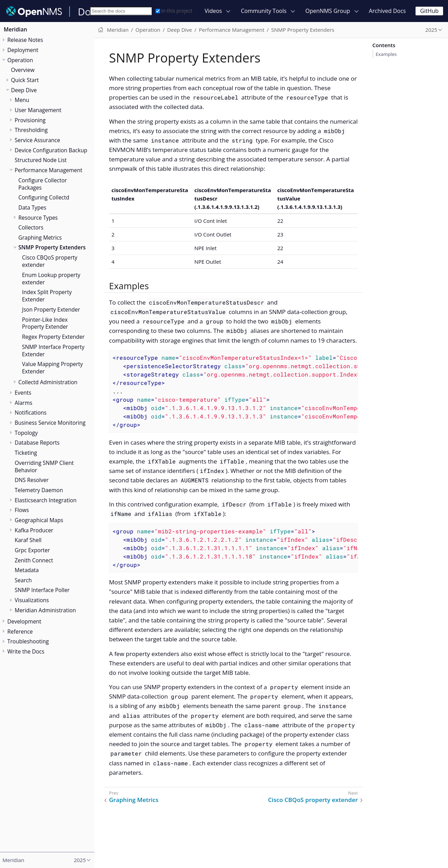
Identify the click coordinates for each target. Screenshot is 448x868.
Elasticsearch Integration (46, 500)
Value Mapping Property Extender (52, 368)
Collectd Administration (48, 382)
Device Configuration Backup (51, 150)
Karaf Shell (28, 540)
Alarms (23, 403)
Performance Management (49, 170)
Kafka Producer (34, 530)
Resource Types (38, 218)
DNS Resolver (32, 480)
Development (24, 621)
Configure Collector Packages (43, 184)
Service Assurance (37, 140)
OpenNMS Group (328, 11)
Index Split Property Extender (47, 296)
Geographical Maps (39, 520)
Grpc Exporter (32, 550)
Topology (26, 433)
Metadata (27, 570)
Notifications (31, 413)
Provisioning (30, 120)
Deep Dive (24, 90)
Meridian (16, 29)
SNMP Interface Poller (42, 590)
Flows (22, 510)
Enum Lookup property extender (51, 279)
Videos (214, 11)
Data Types (32, 207)
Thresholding (31, 130)
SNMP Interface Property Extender (53, 351)
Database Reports (37, 443)
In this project (174, 11)
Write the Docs (26, 651)
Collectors (31, 227)
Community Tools (264, 11)
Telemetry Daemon (39, 490)
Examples (386, 54)
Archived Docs (388, 11)
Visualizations (32, 600)
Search (23, 580)
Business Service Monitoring (50, 423)
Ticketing (26, 453)
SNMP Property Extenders (52, 247)
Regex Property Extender (53, 337)
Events (23, 393)
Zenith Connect (34, 560)
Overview (23, 70)
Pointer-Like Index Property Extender (45, 323)
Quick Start (25, 80)
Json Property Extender (51, 309)
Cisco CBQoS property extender (50, 261)
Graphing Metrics (40, 238)
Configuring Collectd (44, 197)
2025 (431, 30)
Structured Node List (41, 160)
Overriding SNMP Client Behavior (44, 466)
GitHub (429, 11)
